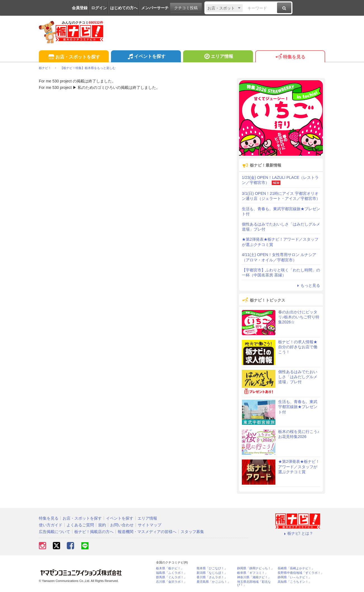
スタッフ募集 (192, 532)
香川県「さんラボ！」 (212, 577)
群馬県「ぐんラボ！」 (171, 577)
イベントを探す (146, 57)
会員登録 (80, 8)
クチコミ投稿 (186, 8)
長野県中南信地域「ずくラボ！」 (301, 573)
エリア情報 (218, 57)
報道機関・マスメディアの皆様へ (147, 532)
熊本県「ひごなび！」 (212, 568)
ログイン (99, 8)
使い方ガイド (51, 525)
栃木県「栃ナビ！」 (170, 568)
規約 (102, 525)
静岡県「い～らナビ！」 (295, 577)
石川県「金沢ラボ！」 (171, 582)
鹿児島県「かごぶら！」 (213, 582)
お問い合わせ (122, 525)
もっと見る (308, 285)
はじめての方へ (124, 8)
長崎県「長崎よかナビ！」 (296, 568)
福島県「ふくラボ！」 (171, 573)
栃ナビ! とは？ (298, 533)
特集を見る (290, 57)
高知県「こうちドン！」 (295, 582)
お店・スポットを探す (74, 57)
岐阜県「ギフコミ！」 (252, 573)
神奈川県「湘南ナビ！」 (254, 577)
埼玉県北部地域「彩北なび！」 (254, 583)
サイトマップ (150, 525)
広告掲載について (55, 532)
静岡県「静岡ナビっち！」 (256, 568)
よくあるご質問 (80, 525)
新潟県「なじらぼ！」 (212, 573)
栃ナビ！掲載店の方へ (94, 532)
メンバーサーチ (155, 8)
